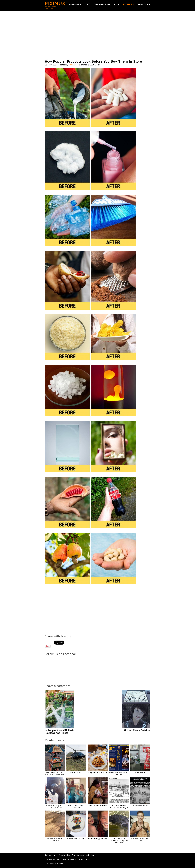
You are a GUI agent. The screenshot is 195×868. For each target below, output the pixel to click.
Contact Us (50, 859)
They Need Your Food (98, 772)
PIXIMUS (55, 3)
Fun (117, 4)
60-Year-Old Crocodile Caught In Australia (119, 840)
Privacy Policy (85, 859)
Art (87, 4)
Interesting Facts (140, 805)
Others (129, 4)
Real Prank (140, 772)
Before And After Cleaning (55, 839)
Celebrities (102, 4)
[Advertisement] (98, 35)
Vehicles (144, 4)
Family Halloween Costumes (76, 806)
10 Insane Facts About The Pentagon (119, 806)
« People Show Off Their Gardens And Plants (60, 732)
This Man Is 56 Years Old (140, 839)
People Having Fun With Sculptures (55, 806)
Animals (75, 4)
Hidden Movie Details (136, 730)
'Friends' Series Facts (98, 805)
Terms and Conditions (67, 859)
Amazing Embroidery (76, 838)
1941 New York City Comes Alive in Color (55, 773)
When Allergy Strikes (98, 838)
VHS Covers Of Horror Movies (119, 773)
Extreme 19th (76, 772)
